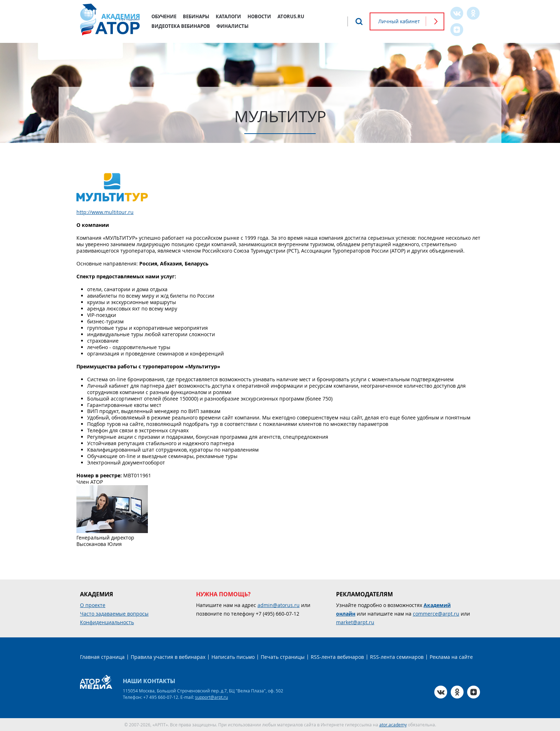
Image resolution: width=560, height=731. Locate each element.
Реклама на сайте (451, 657)
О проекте (93, 605)
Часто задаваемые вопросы (114, 614)
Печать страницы (283, 657)
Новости (259, 16)
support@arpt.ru (211, 697)
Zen (457, 30)
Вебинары (196, 16)
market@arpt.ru (355, 622)
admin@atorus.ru (279, 605)
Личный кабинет (399, 21)
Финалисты (232, 26)
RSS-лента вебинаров (337, 657)
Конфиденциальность (107, 622)
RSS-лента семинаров (397, 657)
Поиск (359, 21)
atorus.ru (291, 16)
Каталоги (228, 16)
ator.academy (393, 725)
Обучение (164, 16)
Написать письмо (233, 657)
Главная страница (102, 657)
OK (473, 13)
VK (457, 13)
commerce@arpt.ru (436, 614)
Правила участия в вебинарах (168, 657)
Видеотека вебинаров (181, 26)
